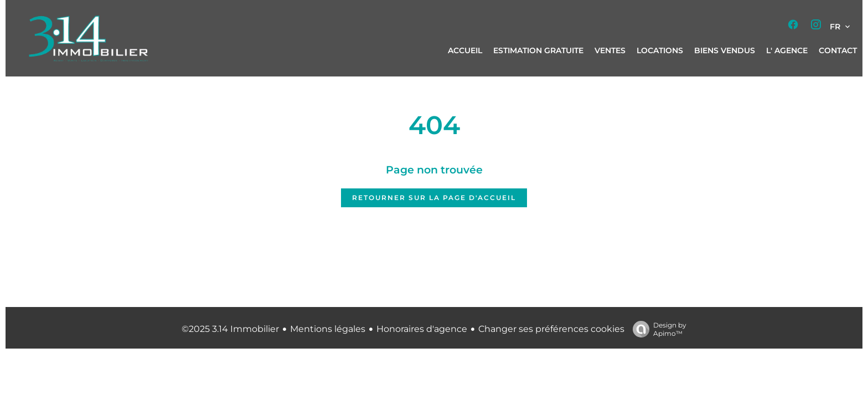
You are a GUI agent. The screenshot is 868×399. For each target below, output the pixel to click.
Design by (657, 329)
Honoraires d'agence (422, 329)
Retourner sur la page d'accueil (434, 198)
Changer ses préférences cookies (551, 329)
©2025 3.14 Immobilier (230, 329)
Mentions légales (328, 329)
